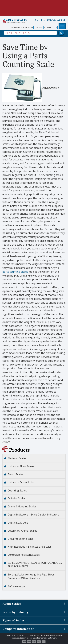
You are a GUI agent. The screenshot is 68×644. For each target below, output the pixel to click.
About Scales (12, 604)
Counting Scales (17, 490)
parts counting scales (15, 272)
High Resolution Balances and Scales (30, 547)
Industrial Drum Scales (21, 482)
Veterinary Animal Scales (22, 531)
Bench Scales (15, 474)
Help (55, 27)
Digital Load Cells (18, 523)
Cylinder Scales (17, 498)
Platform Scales (17, 458)
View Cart (38, 27)
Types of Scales (14, 620)
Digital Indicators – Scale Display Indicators (33, 515)
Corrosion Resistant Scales (24, 555)
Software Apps (16, 586)
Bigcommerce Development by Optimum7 (39, 638)
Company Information (18, 629)
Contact (48, 27)
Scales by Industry (16, 612)
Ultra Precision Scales (21, 539)
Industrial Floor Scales (21, 466)
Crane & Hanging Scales (22, 506)
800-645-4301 (50, 20)
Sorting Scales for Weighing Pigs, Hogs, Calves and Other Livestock (31, 576)
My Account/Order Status (22, 27)
